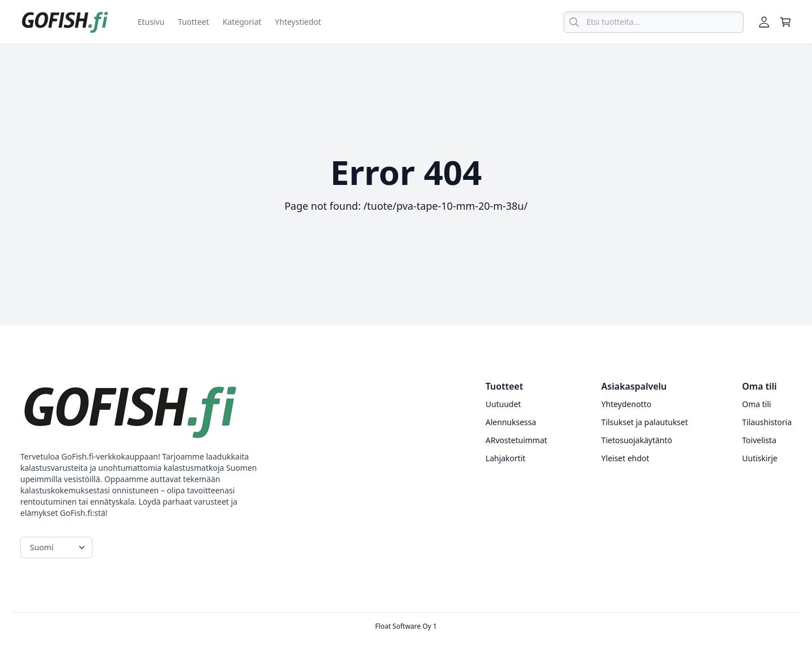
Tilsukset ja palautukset (645, 422)
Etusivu (151, 22)
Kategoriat (242, 22)
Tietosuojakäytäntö (637, 440)
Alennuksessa (511, 422)
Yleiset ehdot (625, 458)
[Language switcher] (56, 548)
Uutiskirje (760, 458)
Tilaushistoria (767, 422)
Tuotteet (194, 22)
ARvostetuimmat (516, 440)
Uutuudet (503, 404)
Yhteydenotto (626, 404)
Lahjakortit (506, 458)
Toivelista (759, 440)
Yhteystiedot (298, 22)
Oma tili (756, 404)
